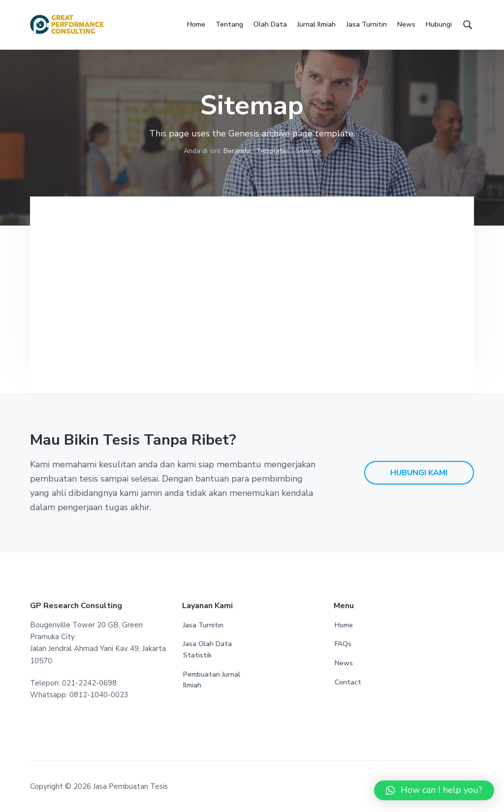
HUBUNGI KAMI (419, 473)
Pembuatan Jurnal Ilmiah (212, 680)
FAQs (343, 644)
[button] (434, 790)
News (344, 663)
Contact (348, 682)
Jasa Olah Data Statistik (207, 650)
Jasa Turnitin (203, 625)
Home (344, 625)
